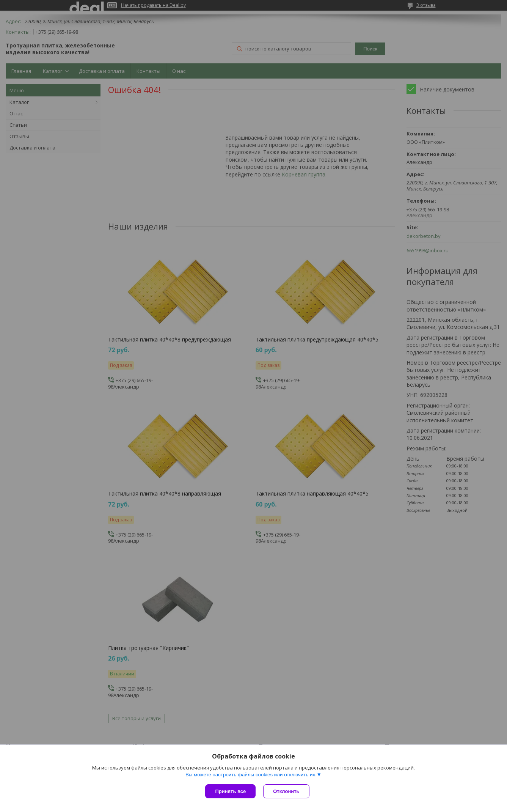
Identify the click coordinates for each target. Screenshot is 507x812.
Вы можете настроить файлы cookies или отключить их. (251, 775)
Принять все (230, 791)
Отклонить (286, 791)
